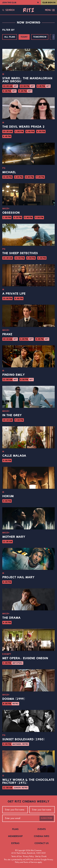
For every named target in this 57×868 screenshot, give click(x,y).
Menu (50, 10)
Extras (15, 843)
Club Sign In (49, 2)
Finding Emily (14, 375)
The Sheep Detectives (20, 253)
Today (24, 37)
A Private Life (14, 294)
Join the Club (9, 2)
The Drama (11, 618)
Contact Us (42, 843)
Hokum (8, 496)
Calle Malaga (14, 456)
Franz (7, 334)
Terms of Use (17, 856)
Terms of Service (30, 862)
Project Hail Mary (18, 577)
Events (42, 829)
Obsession (11, 213)
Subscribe (47, 818)
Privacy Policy (28, 856)
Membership (15, 836)
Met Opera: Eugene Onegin (25, 658)
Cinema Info (42, 836)
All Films (10, 37)
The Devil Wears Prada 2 (23, 127)
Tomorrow (40, 37)
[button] (54, 37)
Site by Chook (41, 856)
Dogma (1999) (14, 699)
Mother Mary (14, 537)
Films (15, 829)
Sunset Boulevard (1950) (23, 739)
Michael (9, 172)
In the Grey (12, 415)
